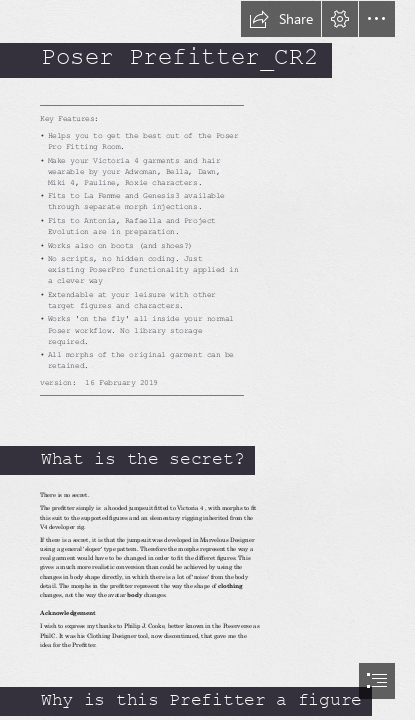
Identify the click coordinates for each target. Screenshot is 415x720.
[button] (281, 19)
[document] (207, 360)
